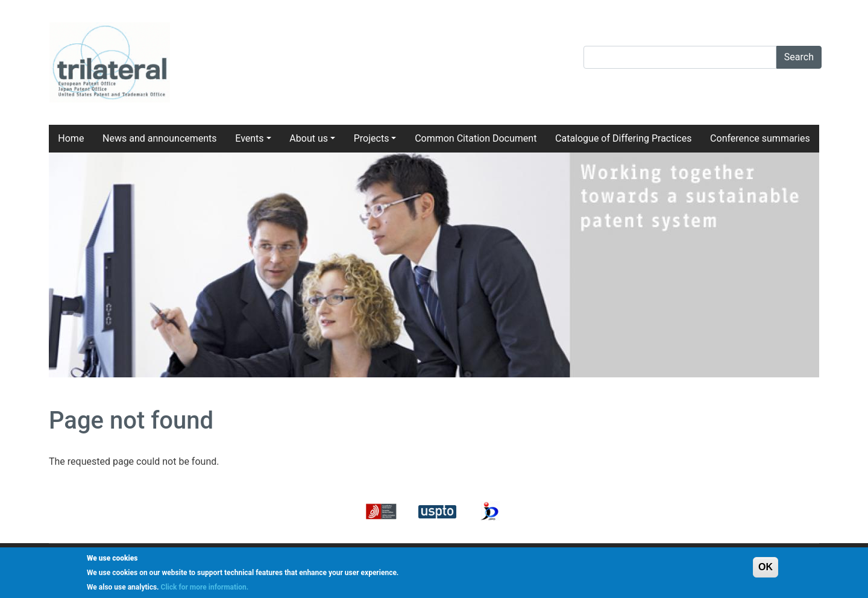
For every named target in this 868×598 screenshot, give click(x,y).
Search (799, 57)
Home (71, 138)
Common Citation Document (476, 138)
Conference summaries (760, 138)
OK (766, 567)
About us (309, 138)
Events (249, 138)
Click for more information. (205, 587)
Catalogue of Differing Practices (623, 138)
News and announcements (160, 138)
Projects (372, 138)
